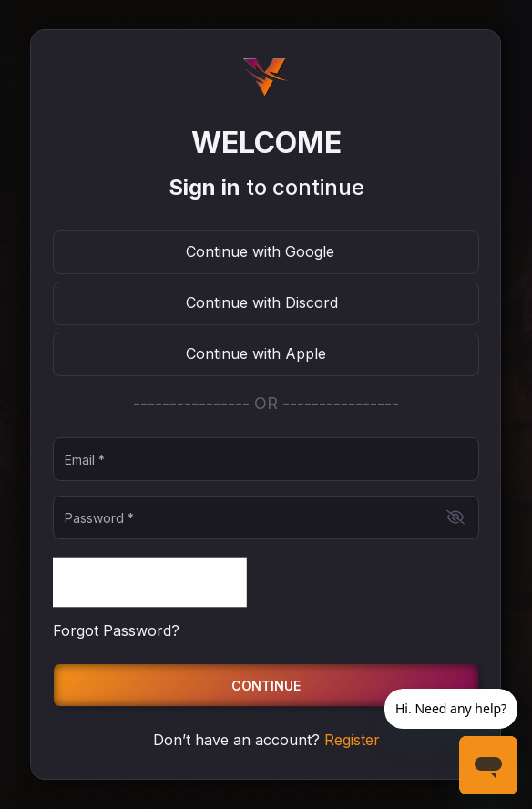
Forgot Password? (116, 630)
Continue (266, 686)
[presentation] (150, 583)
